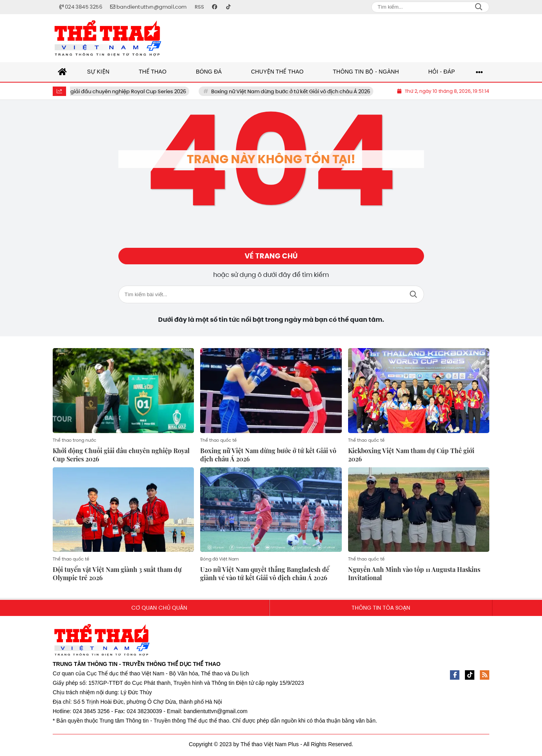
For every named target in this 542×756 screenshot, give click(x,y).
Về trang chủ (271, 257)
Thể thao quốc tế (218, 442)
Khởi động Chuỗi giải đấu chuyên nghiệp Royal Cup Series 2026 (118, 91)
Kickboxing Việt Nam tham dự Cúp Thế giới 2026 (411, 457)
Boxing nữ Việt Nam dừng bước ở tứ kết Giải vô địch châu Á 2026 (301, 91)
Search (479, 7)
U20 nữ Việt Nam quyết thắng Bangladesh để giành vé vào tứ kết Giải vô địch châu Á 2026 (265, 576)
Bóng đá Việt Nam (219, 561)
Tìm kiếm (413, 297)
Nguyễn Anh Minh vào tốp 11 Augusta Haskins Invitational (414, 576)
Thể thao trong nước (75, 442)
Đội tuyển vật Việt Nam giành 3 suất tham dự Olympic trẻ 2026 (117, 576)
